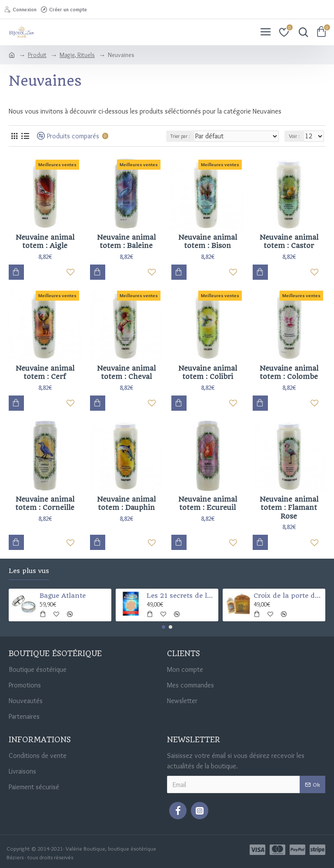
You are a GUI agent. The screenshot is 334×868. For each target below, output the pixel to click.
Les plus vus (29, 571)
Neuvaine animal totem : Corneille (45, 504)
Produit (37, 55)
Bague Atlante (63, 596)
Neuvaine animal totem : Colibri (208, 373)
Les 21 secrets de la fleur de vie (181, 596)
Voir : (294, 136)
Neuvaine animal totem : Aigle (45, 242)
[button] (164, 627)
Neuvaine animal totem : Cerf (45, 373)
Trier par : (180, 136)
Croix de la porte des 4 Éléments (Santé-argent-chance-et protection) (288, 596)
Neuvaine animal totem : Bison (208, 242)
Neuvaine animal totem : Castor (289, 242)
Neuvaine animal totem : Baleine (126, 242)
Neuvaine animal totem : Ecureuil (208, 504)
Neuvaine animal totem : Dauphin (126, 504)
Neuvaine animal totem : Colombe (289, 373)
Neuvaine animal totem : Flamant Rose (289, 508)
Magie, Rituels (77, 55)
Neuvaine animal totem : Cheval (126, 373)
